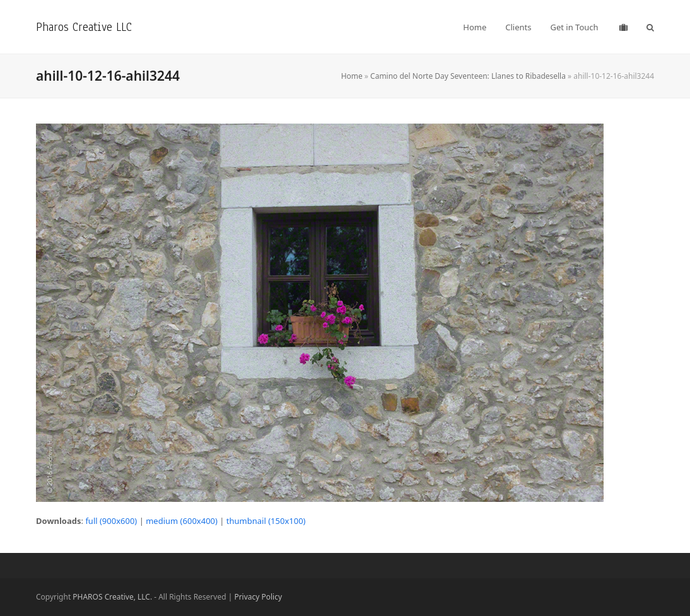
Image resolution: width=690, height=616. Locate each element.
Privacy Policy (258, 597)
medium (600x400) (182, 521)
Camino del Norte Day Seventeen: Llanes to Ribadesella (468, 76)
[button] (650, 27)
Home (352, 76)
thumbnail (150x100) (266, 521)
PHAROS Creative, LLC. (112, 597)
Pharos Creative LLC (84, 27)
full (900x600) (111, 521)
